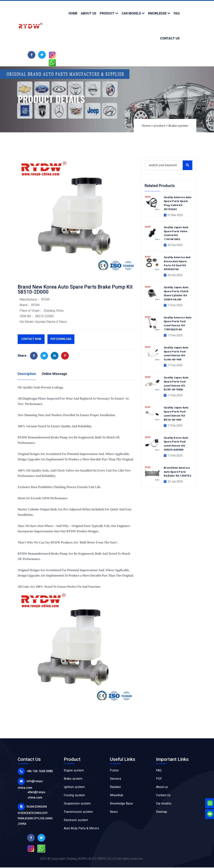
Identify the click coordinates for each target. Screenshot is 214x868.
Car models (131, 13)
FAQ (159, 771)
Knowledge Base (121, 804)
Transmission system (78, 812)
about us (89, 13)
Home (73, 13)
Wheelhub (117, 796)
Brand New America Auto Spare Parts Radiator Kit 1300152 (178, 466)
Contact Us (163, 796)
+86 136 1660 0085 (37, 772)
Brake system (178, 126)
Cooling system (74, 796)
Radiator (115, 787)
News (114, 812)
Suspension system (77, 804)
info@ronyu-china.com (40, 781)
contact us (170, 38)
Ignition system (74, 787)
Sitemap (162, 812)
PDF (159, 779)
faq (177, 13)
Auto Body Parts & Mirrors (81, 829)
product (107, 13)
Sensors (116, 779)
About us (162, 787)
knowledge (157, 13)
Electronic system (76, 821)
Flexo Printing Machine (171, 821)
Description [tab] (28, 374)
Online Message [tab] (57, 374)
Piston (114, 771)
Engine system (74, 771)
